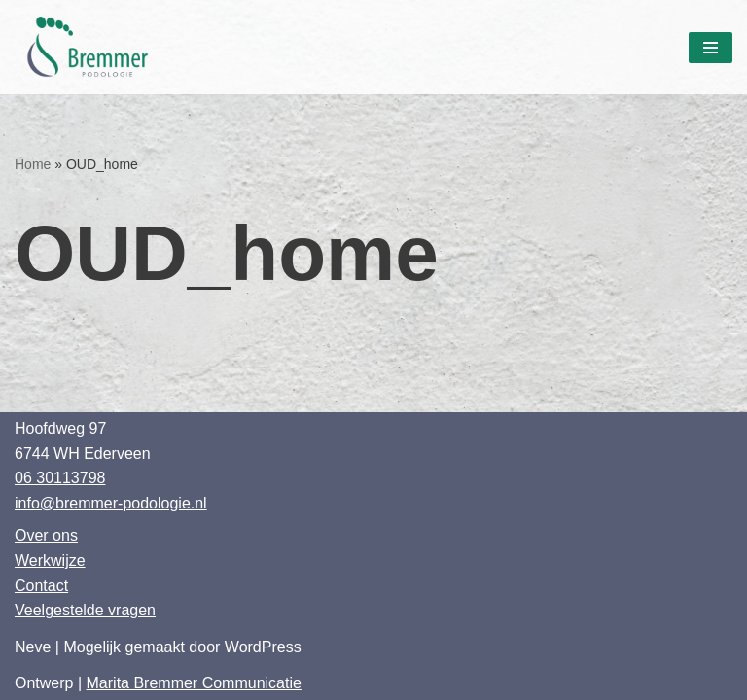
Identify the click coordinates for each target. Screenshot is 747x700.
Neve (33, 647)
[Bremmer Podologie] (92, 47)
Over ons (46, 535)
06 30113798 (60, 478)
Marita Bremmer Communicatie (194, 683)
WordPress (263, 647)
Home (33, 164)
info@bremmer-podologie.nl (111, 503)
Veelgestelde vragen (85, 610)
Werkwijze (50, 560)
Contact (41, 586)
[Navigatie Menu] (711, 48)
